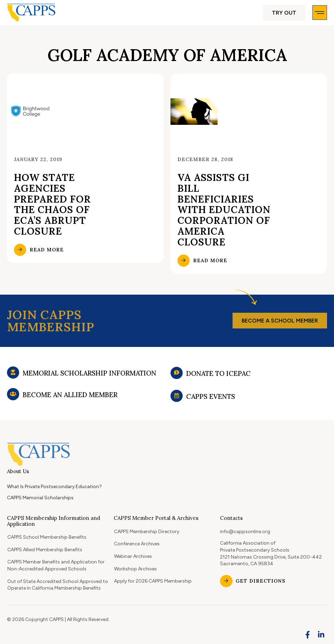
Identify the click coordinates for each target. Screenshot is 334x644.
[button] (284, 13)
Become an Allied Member (70, 403)
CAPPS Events (211, 406)
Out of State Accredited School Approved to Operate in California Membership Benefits (58, 585)
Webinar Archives (133, 556)
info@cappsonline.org (245, 532)
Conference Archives (137, 544)
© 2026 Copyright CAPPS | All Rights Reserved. (58, 619)
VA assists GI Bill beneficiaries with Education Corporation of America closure (224, 210)
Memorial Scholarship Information (89, 377)
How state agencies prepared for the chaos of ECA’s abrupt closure (52, 204)
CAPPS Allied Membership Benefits (45, 550)
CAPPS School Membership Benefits (47, 537)
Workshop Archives (135, 569)
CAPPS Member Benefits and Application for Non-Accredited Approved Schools (56, 565)
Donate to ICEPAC (218, 379)
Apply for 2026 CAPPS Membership (153, 581)
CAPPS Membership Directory (147, 532)
